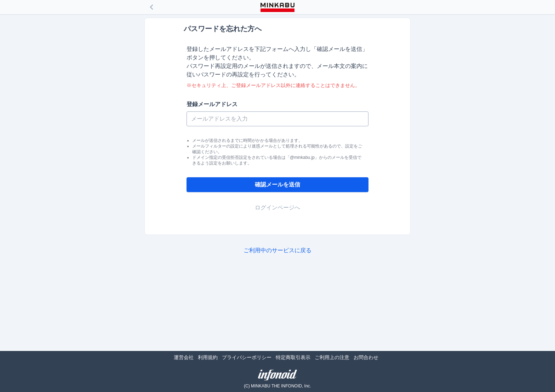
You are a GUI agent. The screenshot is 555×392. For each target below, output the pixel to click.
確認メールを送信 (277, 185)
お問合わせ (366, 357)
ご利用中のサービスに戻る (277, 250)
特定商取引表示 (293, 357)
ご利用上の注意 (332, 357)
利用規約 (208, 357)
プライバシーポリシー (247, 357)
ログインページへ (277, 207)
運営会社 (184, 357)
